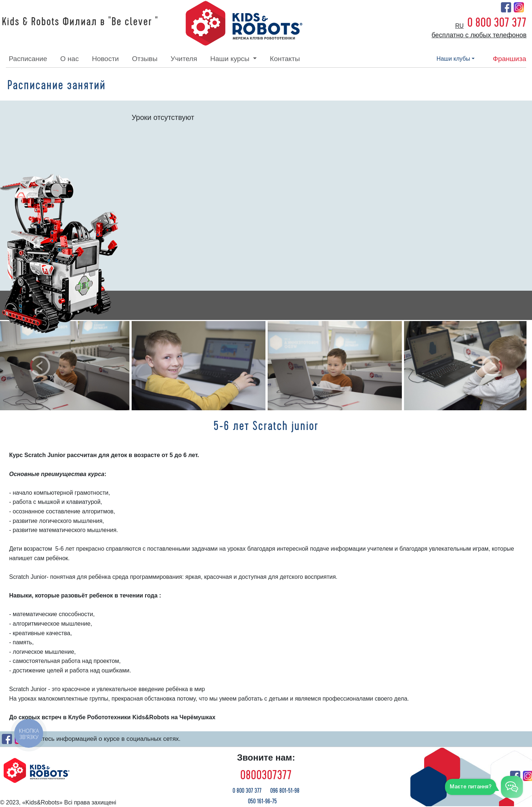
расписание (28, 59)
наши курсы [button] (231, 59)
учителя (184, 59)
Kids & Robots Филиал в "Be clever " (80, 22)
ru (459, 26)
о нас (70, 59)
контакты (285, 59)
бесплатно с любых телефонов (479, 35)
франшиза (510, 59)
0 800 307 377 (497, 23)
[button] (40, 366)
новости (105, 59)
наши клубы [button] (453, 59)
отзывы (145, 59)
